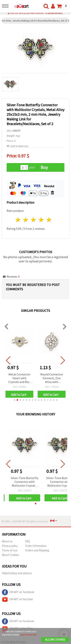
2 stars (26, 220)
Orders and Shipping (37, 550)
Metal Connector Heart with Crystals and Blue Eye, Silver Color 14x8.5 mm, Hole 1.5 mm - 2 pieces (20, 378)
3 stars (34, 220)
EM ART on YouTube (17, 599)
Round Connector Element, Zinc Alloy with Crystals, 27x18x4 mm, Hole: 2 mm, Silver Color (52, 378)
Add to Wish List (17, 146)
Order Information (36, 546)
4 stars (41, 220)
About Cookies (11, 555)
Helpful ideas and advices (17, 573)
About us (7, 541)
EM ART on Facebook (18, 592)
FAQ (28, 541)
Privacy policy (10, 546)
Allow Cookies (55, 640)
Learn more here (28, 635)
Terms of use (10, 550)
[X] (3, 631)
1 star (18, 220)
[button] (14, 400)
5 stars (49, 220)
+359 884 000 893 (54, 13)
